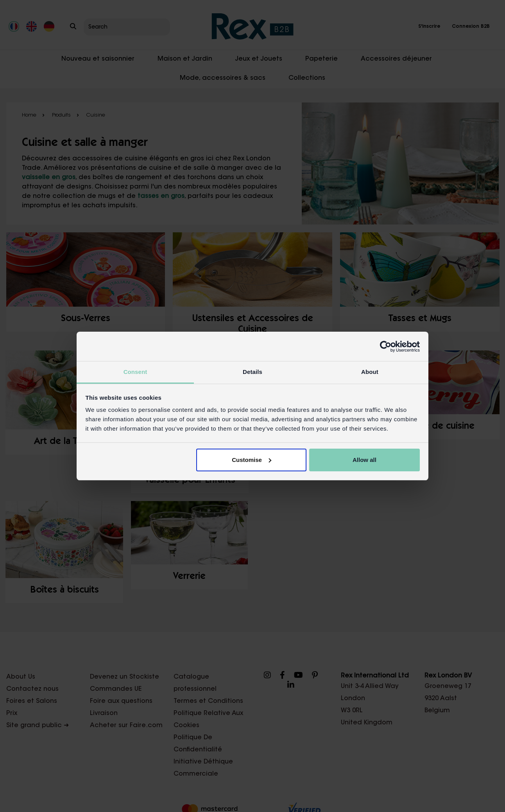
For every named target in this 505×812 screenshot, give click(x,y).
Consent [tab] (135, 372)
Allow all (364, 460)
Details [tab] (252, 372)
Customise (252, 460)
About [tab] (370, 372)
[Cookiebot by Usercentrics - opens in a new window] (386, 347)
